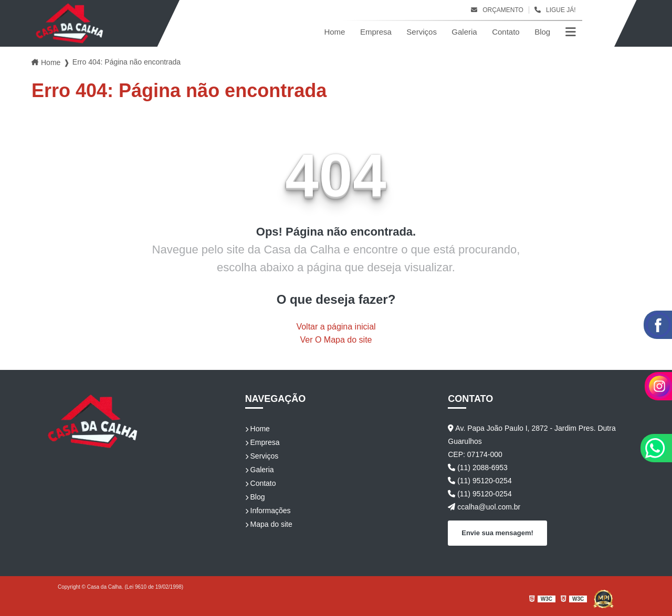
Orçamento (497, 10)
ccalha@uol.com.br (484, 507)
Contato (506, 32)
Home (334, 32)
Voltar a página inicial (336, 327)
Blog (542, 32)
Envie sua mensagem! (497, 533)
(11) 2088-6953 (478, 468)
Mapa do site (269, 524)
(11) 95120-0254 (480, 481)
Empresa (376, 32)
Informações (268, 511)
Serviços (422, 32)
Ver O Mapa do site (336, 340)
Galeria (464, 32)
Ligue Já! (555, 10)
